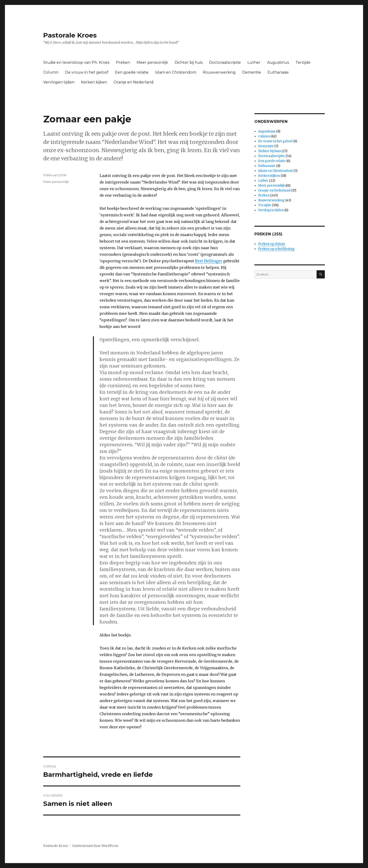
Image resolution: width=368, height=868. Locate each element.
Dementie (252, 72)
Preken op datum (272, 244)
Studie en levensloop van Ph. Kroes (76, 62)
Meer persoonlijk (152, 62)
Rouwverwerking (219, 72)
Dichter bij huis (189, 62)
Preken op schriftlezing (276, 249)
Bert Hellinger (209, 261)
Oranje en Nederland (134, 82)
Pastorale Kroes (70, 35)
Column (51, 72)
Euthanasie (278, 72)
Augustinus (278, 62)
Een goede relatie (132, 72)
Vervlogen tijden (59, 82)
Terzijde (303, 62)
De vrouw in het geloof (87, 72)
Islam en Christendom (176, 72)
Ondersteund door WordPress (95, 846)
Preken (123, 62)
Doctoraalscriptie (225, 62)
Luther (254, 62)
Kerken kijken (94, 82)
